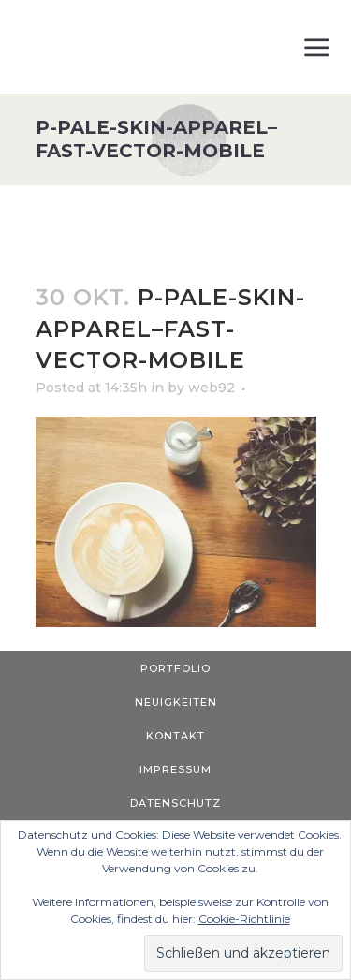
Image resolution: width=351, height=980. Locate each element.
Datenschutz (175, 803)
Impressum (175, 769)
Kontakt (175, 736)
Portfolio (175, 668)
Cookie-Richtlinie (244, 919)
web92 (212, 388)
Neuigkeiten (176, 702)
